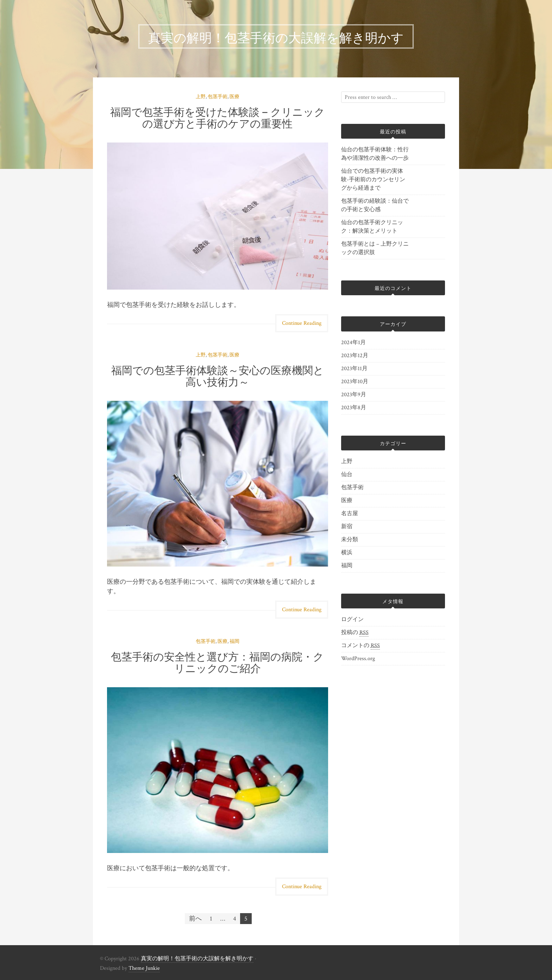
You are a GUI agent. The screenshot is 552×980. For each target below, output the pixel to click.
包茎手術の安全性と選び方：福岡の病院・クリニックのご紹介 (217, 662)
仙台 (347, 475)
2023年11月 (354, 369)
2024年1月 (353, 343)
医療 (234, 97)
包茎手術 (218, 97)
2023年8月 (354, 408)
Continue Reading (302, 323)
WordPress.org (358, 659)
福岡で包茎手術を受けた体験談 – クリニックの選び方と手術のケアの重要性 (218, 117)
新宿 (347, 527)
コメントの (360, 646)
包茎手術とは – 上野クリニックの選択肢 (375, 248)
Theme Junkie (144, 968)
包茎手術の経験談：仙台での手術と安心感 (375, 205)
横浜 (347, 553)
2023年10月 (355, 382)
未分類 (350, 540)
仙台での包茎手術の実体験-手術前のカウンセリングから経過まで (373, 180)
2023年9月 (354, 395)
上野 (201, 97)
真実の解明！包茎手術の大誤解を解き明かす (197, 959)
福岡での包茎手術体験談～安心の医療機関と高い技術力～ (218, 375)
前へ (195, 919)
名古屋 (350, 514)
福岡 (234, 641)
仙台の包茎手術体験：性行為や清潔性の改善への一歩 (375, 154)
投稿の (355, 633)
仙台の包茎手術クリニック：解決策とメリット (372, 227)
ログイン (352, 619)
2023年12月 (355, 356)
